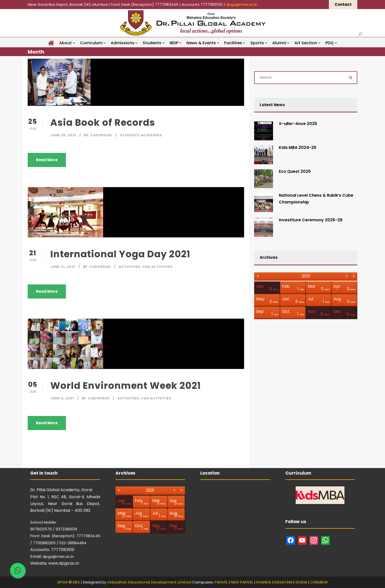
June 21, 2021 (63, 267)
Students (152, 43)
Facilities (233, 43)
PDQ (330, 43)
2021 (306, 276)
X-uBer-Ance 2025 (298, 124)
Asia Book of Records (103, 122)
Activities (129, 267)
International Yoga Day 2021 (120, 254)
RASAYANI (283, 582)
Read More (47, 160)
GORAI (301, 582)
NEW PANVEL (242, 582)
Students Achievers (141, 135)
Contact (343, 4)
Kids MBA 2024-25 (298, 148)
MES (76, 582)
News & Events (201, 43)
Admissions (123, 43)
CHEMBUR (319, 582)
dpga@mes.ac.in (242, 4)
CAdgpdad (101, 135)
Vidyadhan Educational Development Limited (149, 582)
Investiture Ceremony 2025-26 (311, 220)
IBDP (174, 43)
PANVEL (221, 582)
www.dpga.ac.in (64, 563)
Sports (257, 43)
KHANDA (264, 582)
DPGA (63, 582)
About (65, 43)
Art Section (306, 43)
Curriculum (91, 43)
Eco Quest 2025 (295, 171)
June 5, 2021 (62, 398)
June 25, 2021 (63, 135)
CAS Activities (157, 267)
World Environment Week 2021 (126, 386)
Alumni (279, 43)
